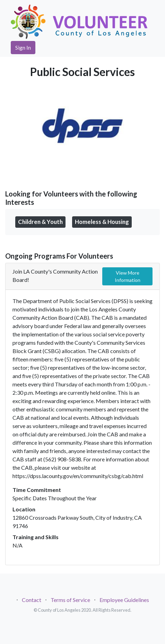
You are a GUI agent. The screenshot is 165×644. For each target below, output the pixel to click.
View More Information (128, 276)
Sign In (23, 47)
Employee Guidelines (124, 600)
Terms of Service (70, 600)
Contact (32, 600)
